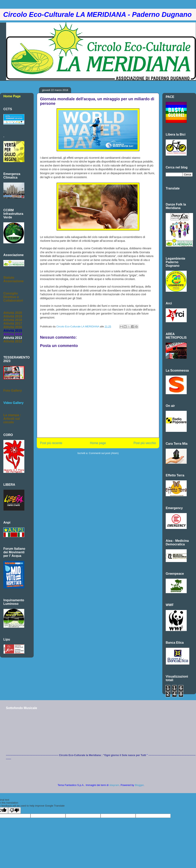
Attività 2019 (13, 316)
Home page (98, 443)
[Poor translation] (14, 810)
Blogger (139, 785)
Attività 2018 (13, 320)
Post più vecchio (145, 443)
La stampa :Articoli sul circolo (12, 419)
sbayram (114, 785)
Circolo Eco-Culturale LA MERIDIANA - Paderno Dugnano (97, 14)
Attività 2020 (13, 313)
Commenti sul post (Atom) (104, 453)
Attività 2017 (13, 324)
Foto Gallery (13, 391)
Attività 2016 (13, 327)
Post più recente (51, 443)
